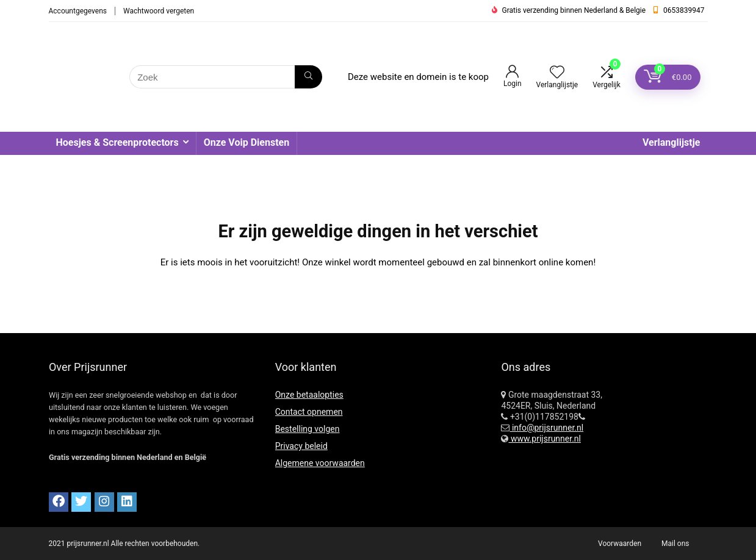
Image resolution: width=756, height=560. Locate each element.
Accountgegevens (78, 11)
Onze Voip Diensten (247, 142)
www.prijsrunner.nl (545, 439)
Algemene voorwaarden (320, 463)
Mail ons (675, 544)
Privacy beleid (301, 446)
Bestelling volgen (308, 429)
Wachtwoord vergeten (159, 11)
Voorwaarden (620, 544)
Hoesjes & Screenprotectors (117, 142)
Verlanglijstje (671, 142)
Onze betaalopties (309, 395)
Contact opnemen (309, 412)
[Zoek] (308, 77)
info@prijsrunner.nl (546, 428)
